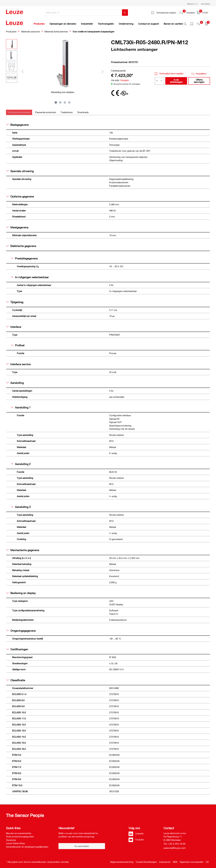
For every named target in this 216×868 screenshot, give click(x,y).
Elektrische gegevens (21, 244)
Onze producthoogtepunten (20, 835)
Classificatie (16, 678)
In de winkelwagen (176, 79)
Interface (14, 325)
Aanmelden (205, 4)
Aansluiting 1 (21, 406)
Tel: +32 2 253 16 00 (174, 842)
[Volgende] (103, 70)
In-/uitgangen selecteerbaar (30, 275)
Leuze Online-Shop (15, 842)
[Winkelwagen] (202, 13)
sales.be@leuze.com (175, 846)
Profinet (18, 344)
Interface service (18, 363)
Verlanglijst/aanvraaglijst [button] (169, 72)
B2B (175, 860)
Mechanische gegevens (23, 548)
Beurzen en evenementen (19, 832)
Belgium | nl (192, 4)
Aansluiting (15, 381)
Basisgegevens (17, 123)
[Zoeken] (125, 13)
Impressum (165, 860)
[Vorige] (22, 70)
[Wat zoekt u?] (83, 13)
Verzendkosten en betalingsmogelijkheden (27, 845)
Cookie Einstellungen (146, 860)
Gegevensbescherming (122, 860)
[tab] (19, 111)
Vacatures (11, 838)
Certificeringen (17, 648)
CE (207, 860)
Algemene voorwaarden (191, 860)
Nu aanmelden (82, 844)
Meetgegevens (17, 226)
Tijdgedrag (15, 300)
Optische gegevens (20, 195)
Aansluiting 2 (21, 462)
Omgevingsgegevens (21, 629)
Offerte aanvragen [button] (199, 79)
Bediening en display (21, 591)
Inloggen (125, 78)
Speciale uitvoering (20, 169)
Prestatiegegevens (24, 257)
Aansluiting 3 (21, 505)
